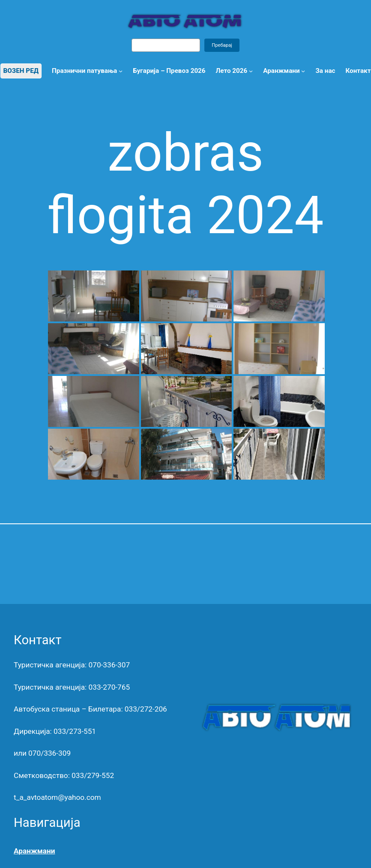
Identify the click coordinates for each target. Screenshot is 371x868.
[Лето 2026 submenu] (251, 71)
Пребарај (222, 45)
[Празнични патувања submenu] (121, 71)
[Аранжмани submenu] (303, 71)
